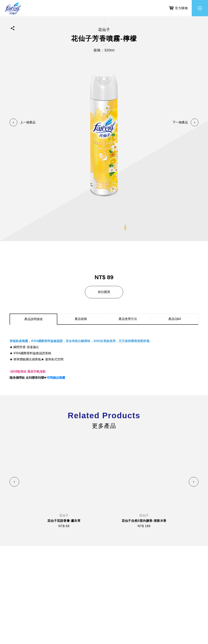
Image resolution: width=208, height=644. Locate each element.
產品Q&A (175, 319)
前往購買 (104, 292)
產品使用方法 (128, 319)
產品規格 (81, 319)
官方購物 (179, 7)
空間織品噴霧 (56, 378)
